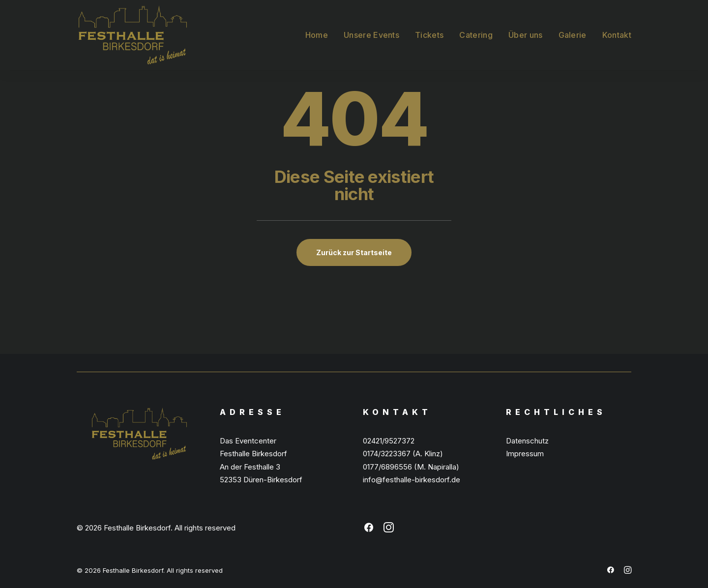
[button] (369, 530)
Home (317, 34)
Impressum (525, 454)
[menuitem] (320, 34)
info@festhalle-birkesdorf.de (412, 480)
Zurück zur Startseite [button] (354, 252)
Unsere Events (371, 34)
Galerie (573, 34)
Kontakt (617, 34)
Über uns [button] (526, 34)
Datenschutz (527, 441)
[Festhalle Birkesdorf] (131, 34)
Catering (476, 34)
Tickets (429, 34)
